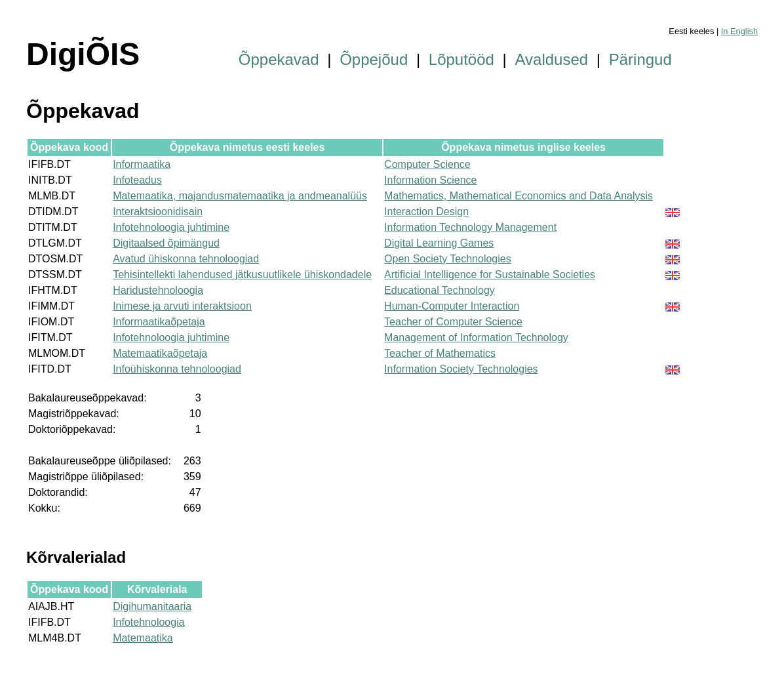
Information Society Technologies (461, 369)
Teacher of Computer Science (453, 322)
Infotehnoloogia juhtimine (171, 227)
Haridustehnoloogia (158, 290)
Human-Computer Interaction (452, 306)
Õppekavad (279, 59)
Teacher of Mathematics (440, 353)
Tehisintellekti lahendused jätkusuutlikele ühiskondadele (242, 275)
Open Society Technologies (448, 259)
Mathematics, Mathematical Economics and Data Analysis (519, 196)
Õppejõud (374, 59)
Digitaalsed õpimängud (166, 243)
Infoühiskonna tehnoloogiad (177, 369)
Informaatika (142, 164)
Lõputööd (461, 59)
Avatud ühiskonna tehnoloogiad (186, 259)
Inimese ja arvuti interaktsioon (182, 306)
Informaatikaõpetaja (159, 322)
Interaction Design (426, 212)
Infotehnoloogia (148, 622)
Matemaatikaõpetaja (160, 353)
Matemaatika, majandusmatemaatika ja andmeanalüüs (240, 196)
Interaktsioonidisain (158, 212)
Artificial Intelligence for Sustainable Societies (490, 275)
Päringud (640, 59)
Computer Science (427, 164)
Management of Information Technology (476, 337)
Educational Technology (440, 290)
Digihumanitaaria (152, 606)
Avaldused (552, 59)
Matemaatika (143, 638)
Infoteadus (137, 180)
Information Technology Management (470, 227)
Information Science (430, 180)
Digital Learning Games (439, 243)
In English (739, 31)
